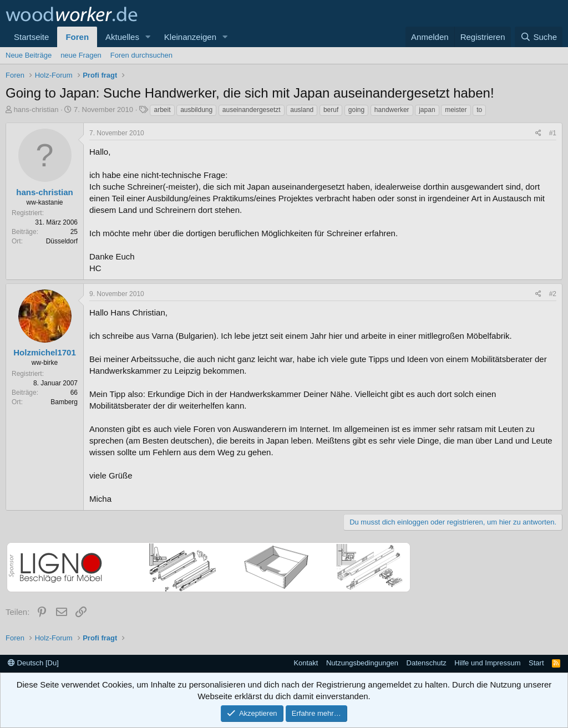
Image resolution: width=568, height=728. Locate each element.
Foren (77, 37)
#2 (553, 294)
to (479, 110)
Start (536, 663)
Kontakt (306, 663)
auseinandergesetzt (252, 110)
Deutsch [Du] (33, 663)
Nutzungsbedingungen (362, 663)
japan (427, 110)
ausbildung (196, 110)
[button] (148, 37)
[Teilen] (538, 133)
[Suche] (539, 37)
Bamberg (64, 402)
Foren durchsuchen (141, 55)
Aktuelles (122, 37)
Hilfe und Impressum (487, 663)
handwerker (392, 110)
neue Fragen (81, 55)
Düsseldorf (62, 241)
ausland (302, 110)
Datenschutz (427, 663)
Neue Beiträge (29, 55)
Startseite (31, 37)
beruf (331, 110)
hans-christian (36, 110)
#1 (553, 133)
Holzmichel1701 (45, 352)
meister (456, 110)
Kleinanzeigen (190, 37)
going (356, 110)
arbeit (162, 110)
